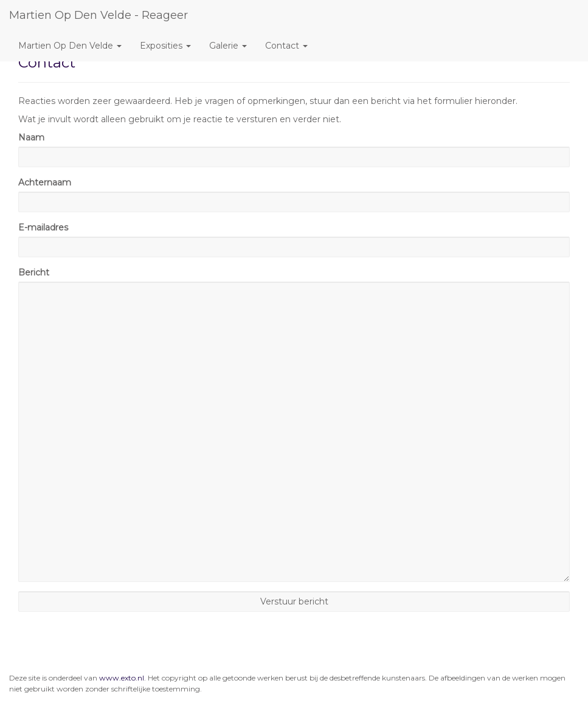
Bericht (34, 272)
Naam (31, 137)
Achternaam (45, 182)
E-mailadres (43, 227)
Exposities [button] (165, 46)
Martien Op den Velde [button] (70, 46)
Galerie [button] (228, 46)
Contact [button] (286, 46)
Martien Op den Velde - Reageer (99, 15)
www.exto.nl (122, 678)
